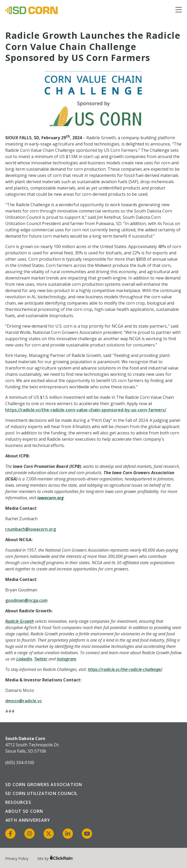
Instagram (66, 659)
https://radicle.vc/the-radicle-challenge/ (125, 669)
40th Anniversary (28, 820)
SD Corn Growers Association (44, 785)
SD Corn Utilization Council (41, 793)
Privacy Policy (17, 858)
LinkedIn (24, 659)
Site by (55, 858)
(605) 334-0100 (20, 763)
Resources (18, 802)
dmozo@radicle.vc (24, 701)
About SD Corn (24, 811)
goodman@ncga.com (26, 600)
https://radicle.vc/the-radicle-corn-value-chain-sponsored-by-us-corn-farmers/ (86, 410)
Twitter (41, 659)
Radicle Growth (20, 621)
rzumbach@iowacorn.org (31, 529)
